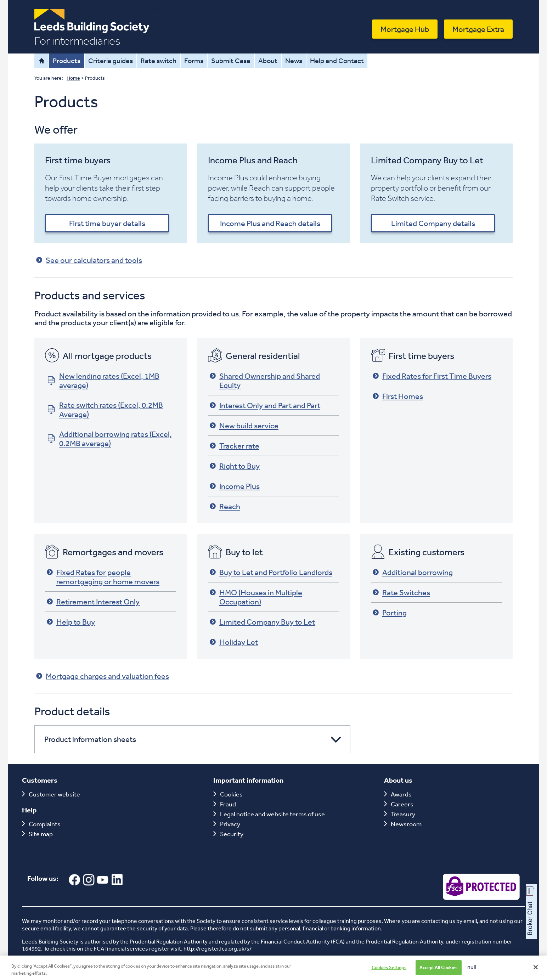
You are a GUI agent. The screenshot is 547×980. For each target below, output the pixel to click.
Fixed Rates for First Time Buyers (432, 376)
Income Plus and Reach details (270, 223)
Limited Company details (433, 223)
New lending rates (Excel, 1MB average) (103, 381)
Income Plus (235, 486)
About (268, 60)
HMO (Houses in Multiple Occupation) (256, 597)
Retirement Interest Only (93, 602)
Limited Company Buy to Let (262, 622)
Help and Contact (337, 60)
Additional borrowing (413, 572)
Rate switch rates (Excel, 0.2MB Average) (105, 410)
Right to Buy (235, 466)
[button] (192, 739)
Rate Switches (401, 592)
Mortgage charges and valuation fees (103, 676)
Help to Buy (71, 622)
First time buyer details (107, 223)
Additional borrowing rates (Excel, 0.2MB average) (109, 439)
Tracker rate (235, 446)
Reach (225, 506)
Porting (390, 613)
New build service (244, 426)
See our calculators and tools (89, 260)
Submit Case (231, 60)
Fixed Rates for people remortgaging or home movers (103, 577)
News (294, 60)
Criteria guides (111, 60)
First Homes (398, 396)
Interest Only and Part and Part (265, 405)
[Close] (536, 972)
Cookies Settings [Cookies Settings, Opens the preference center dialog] (389, 972)
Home (41, 61)
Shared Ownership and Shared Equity (265, 381)
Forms (194, 60)
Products (67, 60)
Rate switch (159, 60)
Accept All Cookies (438, 972)
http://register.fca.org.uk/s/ (218, 948)
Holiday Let (234, 642)
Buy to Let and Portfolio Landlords (271, 572)
